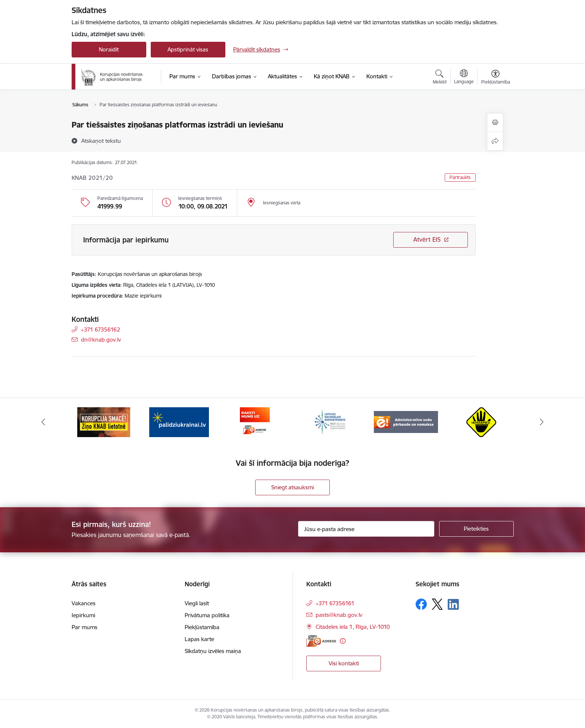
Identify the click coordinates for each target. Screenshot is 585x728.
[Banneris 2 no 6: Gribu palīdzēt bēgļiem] (179, 422)
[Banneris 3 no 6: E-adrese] (255, 422)
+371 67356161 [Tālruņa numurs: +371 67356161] (335, 603)
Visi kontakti (344, 663)
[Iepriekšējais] (43, 422)
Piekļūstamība (202, 627)
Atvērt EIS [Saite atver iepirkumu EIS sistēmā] (427, 239)
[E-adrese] (321, 641)
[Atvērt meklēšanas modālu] (440, 78)
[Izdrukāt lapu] (495, 123)
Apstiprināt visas (188, 49)
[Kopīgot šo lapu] (495, 141)
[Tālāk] (542, 422)
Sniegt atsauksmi (292, 487)
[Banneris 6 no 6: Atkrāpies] (481, 422)
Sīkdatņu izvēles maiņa (213, 651)
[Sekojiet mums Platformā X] (437, 604)
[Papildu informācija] (343, 641)
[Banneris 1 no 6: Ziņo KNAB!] (104, 422)
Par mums (85, 627)
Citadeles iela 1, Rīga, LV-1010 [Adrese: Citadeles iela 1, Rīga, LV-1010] (353, 627)
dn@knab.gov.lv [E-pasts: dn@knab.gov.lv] (101, 340)
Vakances (84, 603)
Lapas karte (199, 639)
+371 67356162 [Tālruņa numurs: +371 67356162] (101, 330)
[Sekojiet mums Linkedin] (453, 605)
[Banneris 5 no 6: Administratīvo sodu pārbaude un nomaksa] (406, 422)
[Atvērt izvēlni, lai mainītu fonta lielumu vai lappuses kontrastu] (496, 78)
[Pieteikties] (476, 529)
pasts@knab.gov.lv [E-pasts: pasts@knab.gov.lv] (339, 615)
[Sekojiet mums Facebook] (421, 604)
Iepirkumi (83, 615)
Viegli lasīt (197, 603)
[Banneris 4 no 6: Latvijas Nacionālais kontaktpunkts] (330, 422)
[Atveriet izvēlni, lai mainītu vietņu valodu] (464, 78)
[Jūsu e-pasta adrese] (366, 529)
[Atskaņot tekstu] (101, 141)
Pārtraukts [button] (460, 177)
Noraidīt (109, 49)
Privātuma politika (207, 615)
